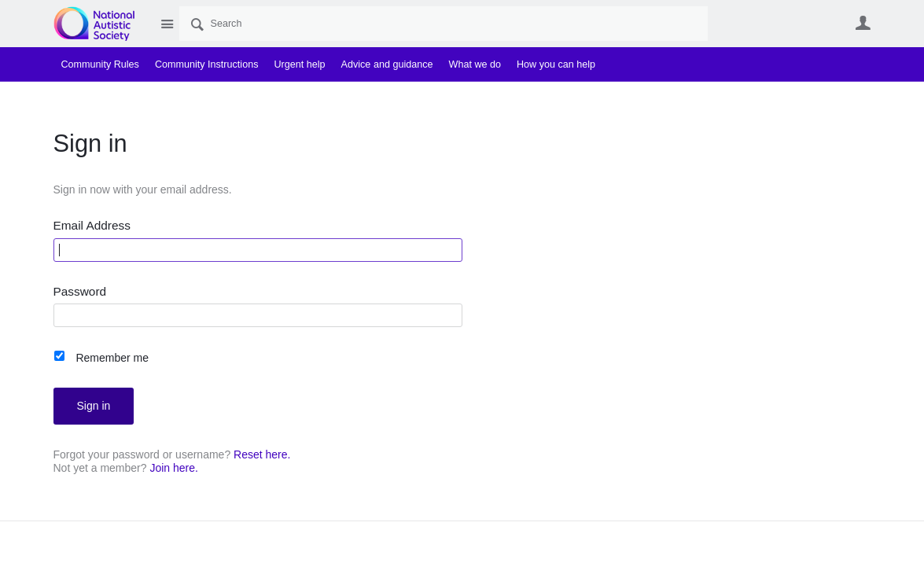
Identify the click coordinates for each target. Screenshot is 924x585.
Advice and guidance (387, 64)
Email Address (92, 226)
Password (80, 292)
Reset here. (262, 454)
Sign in (94, 406)
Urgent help (299, 64)
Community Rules (100, 64)
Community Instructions (207, 64)
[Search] (444, 24)
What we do (475, 64)
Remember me (112, 358)
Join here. (173, 468)
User (863, 23)
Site (167, 24)
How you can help (556, 64)
